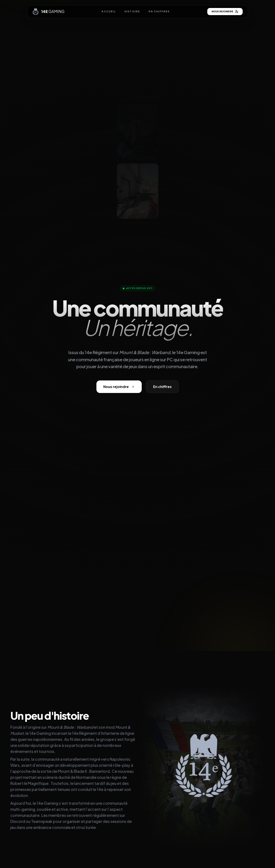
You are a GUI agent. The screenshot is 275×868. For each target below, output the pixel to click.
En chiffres (159, 11)
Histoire (132, 11)
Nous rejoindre (225, 11)
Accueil (109, 11)
